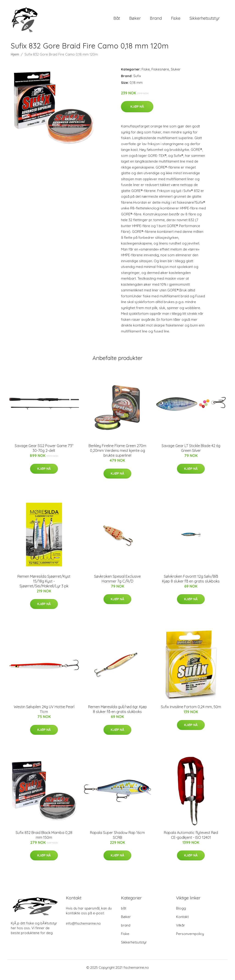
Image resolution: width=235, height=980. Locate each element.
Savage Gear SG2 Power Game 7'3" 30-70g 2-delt (44, 453)
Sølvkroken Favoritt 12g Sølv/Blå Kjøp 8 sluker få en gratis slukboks (191, 583)
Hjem (15, 59)
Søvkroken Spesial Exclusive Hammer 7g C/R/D (117, 583)
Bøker (135, 21)
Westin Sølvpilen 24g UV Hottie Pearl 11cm (44, 714)
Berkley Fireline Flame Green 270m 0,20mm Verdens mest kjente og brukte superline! (117, 455)
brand (156, 21)
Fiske (176, 21)
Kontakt (182, 921)
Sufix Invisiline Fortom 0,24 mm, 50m (191, 711)
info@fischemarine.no (83, 928)
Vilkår (180, 930)
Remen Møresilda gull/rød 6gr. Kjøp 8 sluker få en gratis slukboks (117, 714)
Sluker (176, 74)
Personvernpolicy (190, 938)
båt (117, 21)
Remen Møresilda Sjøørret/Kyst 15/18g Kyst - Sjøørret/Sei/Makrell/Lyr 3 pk (44, 586)
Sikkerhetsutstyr (205, 21)
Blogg (181, 913)
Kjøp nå (137, 111)
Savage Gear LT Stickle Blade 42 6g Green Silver (191, 453)
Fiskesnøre (160, 74)
